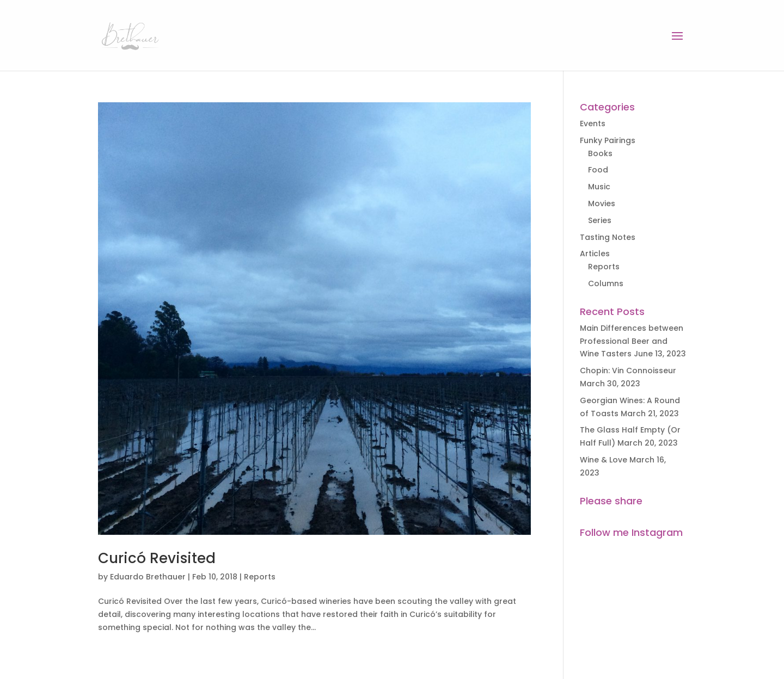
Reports (260, 577)
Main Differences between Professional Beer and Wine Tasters (632, 341)
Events (593, 124)
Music (599, 187)
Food (598, 170)
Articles (595, 254)
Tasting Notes (608, 237)
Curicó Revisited (157, 558)
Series (600, 220)
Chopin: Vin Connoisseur (628, 371)
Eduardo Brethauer (148, 577)
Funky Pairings (608, 140)
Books (600, 153)
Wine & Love (604, 460)
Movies (602, 203)
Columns (606, 283)
